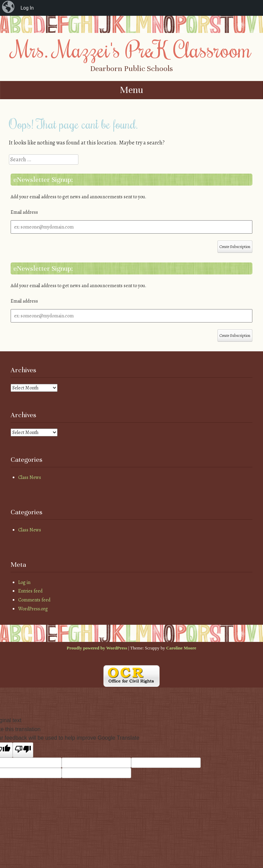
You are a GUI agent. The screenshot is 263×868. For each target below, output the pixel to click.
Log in (24, 582)
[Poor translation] (23, 750)
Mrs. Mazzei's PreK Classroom (131, 49)
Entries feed (30, 591)
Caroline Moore (181, 648)
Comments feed (34, 600)
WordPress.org (33, 609)
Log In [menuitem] (27, 8)
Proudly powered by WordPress (97, 648)
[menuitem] (9, 8)
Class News (30, 477)
